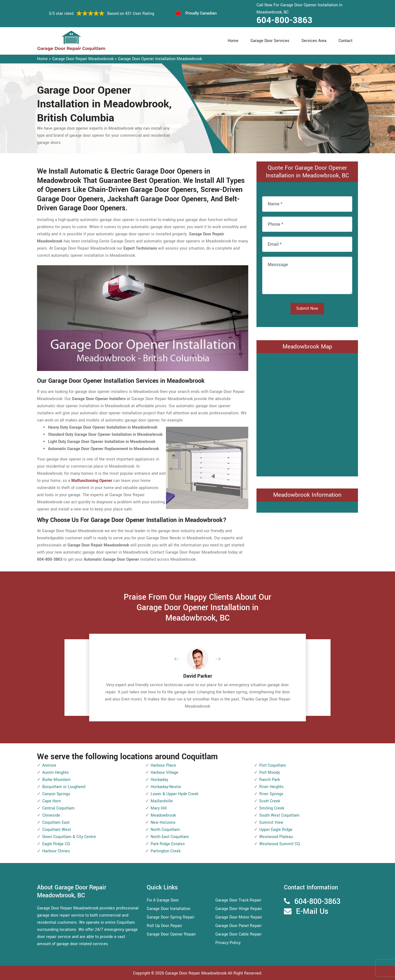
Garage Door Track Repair (238, 900)
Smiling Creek (272, 808)
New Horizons (163, 823)
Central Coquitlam (58, 808)
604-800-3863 (284, 20)
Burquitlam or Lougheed (64, 787)
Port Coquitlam (273, 765)
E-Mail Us (312, 911)
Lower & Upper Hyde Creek (174, 794)
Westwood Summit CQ (280, 844)
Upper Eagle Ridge (276, 830)
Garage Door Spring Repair (171, 917)
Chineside (51, 815)
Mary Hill (159, 808)
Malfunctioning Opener (92, 481)
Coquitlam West (57, 830)
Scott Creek (270, 801)
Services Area (314, 41)
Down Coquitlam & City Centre (69, 837)
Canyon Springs (56, 794)
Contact (345, 41)
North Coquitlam (165, 830)
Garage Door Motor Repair (239, 917)
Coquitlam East (56, 823)
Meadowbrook (163, 815)
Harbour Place (163, 765)
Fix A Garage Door (163, 900)
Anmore (49, 765)
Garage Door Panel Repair (239, 926)
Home (233, 41)
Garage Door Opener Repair (171, 934)
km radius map (307, 414)
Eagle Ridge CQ (56, 844)
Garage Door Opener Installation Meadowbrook (160, 59)
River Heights (271, 787)
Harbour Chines (56, 851)
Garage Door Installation (169, 909)
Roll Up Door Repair (164, 926)
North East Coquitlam (170, 837)
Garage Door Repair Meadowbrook (83, 59)
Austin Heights (56, 773)
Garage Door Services (270, 41)
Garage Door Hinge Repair (239, 909)
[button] (181, 659)
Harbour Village (164, 773)
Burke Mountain (56, 780)
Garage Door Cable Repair (239, 934)
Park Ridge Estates (168, 844)
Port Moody (270, 773)
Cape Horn (52, 801)
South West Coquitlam (279, 815)
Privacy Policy (228, 943)
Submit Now (307, 308)
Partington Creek (166, 851)
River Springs (271, 794)
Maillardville (162, 801)
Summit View (271, 823)
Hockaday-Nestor (166, 787)
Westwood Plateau (276, 837)
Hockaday (159, 780)
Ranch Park (270, 780)
